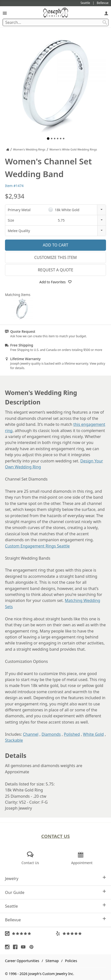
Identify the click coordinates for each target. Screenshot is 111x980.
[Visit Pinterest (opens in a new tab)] (33, 947)
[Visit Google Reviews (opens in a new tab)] (30, 933)
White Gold (93, 734)
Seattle (55, 906)
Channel (31, 734)
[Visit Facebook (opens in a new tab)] (16, 947)
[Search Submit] (105, 22)
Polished (72, 734)
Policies (71, 961)
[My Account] (106, 13)
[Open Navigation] (5, 13)
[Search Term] (55, 22)
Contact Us (55, 836)
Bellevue (55, 920)
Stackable (14, 740)
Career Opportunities (22, 961)
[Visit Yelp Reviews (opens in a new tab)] (81, 933)
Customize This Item (55, 257)
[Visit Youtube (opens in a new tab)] (24, 947)
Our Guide (55, 892)
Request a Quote (55, 270)
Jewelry (55, 878)
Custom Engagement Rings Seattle (37, 546)
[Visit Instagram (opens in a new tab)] (8, 947)
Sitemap (52, 961)
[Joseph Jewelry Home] (8, 149)
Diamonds (51, 734)
